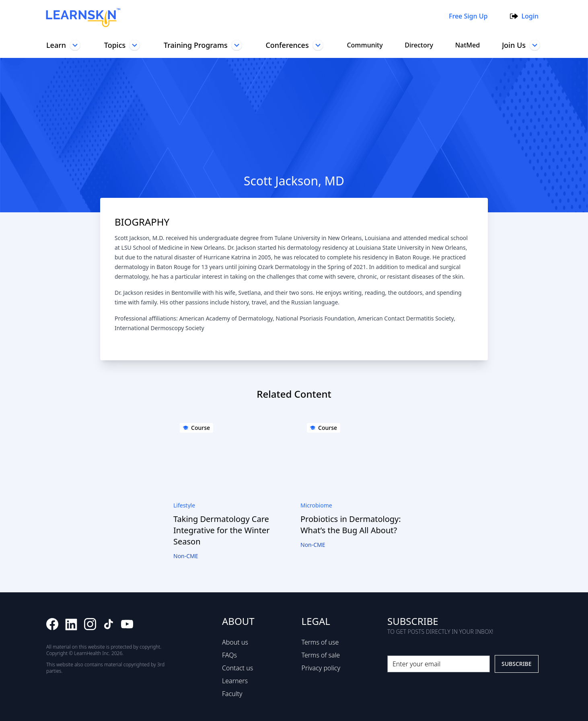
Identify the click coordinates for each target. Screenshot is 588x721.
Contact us (237, 668)
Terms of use (319, 642)
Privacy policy (321, 668)
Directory (418, 45)
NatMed (466, 45)
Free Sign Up (466, 16)
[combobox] (282, 16)
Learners (233, 681)
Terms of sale (320, 655)
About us (234, 642)
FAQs (228, 655)
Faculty (231, 694)
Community (364, 45)
